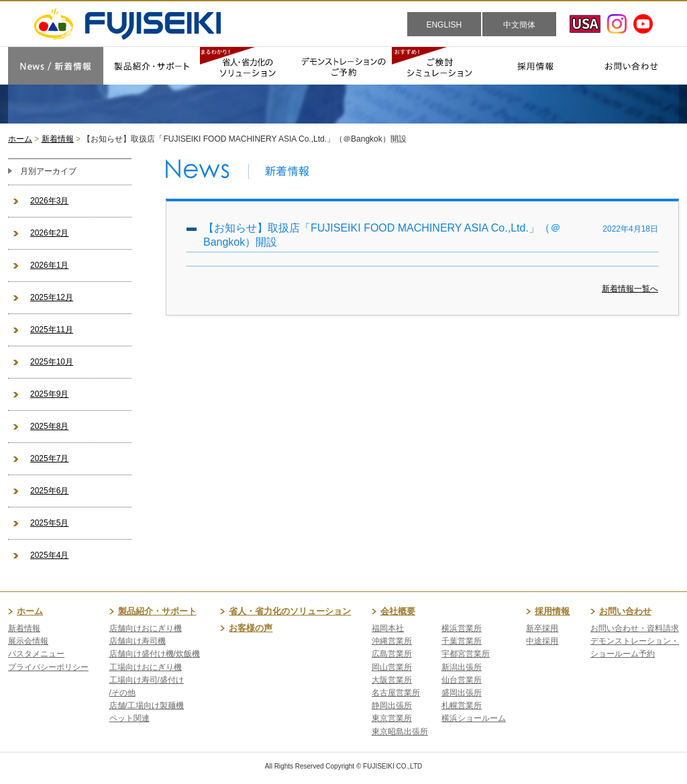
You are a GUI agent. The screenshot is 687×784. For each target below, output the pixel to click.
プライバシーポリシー (48, 667)
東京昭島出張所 (400, 732)
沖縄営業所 (392, 641)
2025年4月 (49, 555)
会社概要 (398, 611)
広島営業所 (392, 654)
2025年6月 (49, 491)
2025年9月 (49, 394)
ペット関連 (129, 718)
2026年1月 (49, 265)
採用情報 (552, 611)
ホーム (20, 139)
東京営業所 (392, 718)
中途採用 (542, 641)
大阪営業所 (392, 680)
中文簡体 (519, 25)
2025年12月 (52, 297)
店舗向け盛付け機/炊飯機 (155, 654)
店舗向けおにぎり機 (146, 628)
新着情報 (58, 139)
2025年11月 (52, 330)
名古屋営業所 (396, 693)
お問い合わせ (625, 611)
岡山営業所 (392, 667)
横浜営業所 (462, 628)
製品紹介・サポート (157, 611)
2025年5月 (49, 523)
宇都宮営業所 (466, 654)
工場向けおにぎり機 (146, 667)
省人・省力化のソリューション (290, 611)
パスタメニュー (36, 654)
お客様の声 (251, 628)
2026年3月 (49, 201)
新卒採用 (542, 628)
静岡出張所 (392, 705)
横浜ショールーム (474, 718)
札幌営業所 (462, 705)
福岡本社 (388, 628)
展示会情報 (28, 641)
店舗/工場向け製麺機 (147, 705)
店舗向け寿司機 (138, 641)
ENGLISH (444, 25)
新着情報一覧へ (630, 289)
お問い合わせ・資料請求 (635, 628)
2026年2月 (49, 233)
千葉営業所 (462, 641)
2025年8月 (49, 426)
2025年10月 (52, 362)
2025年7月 (49, 458)
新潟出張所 (462, 667)
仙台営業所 (462, 680)
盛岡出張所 (462, 693)
